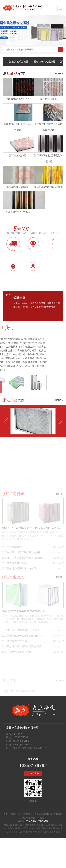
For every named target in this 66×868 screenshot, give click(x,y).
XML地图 (40, 818)
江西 (24, 828)
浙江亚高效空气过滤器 (18, 212)
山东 (29, 828)
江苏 (5, 828)
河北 (27, 825)
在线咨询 (34, 773)
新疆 (49, 832)
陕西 (30, 832)
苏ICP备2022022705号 (37, 821)
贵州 (15, 832)
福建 (20, 828)
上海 (60, 825)
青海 (39, 832)
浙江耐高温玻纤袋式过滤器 (48, 187)
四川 (11, 832)
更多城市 (56, 832)
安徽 (15, 828)
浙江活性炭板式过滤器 (18, 99)
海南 (58, 828)
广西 (53, 828)
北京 (17, 825)
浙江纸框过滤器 (48, 99)
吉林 (48, 825)
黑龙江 (54, 825)
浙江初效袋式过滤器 (44, 62)
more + (59, 74)
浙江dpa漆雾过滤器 (18, 187)
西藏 (25, 832)
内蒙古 (37, 825)
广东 (48, 828)
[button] (6, 421)
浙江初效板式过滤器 (18, 62)
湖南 (44, 828)
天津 (22, 825)
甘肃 (35, 832)
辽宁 (43, 825)
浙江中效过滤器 (18, 155)
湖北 (39, 828)
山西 (32, 825)
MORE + (59, 400)
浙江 (10, 828)
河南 (34, 828)
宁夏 (44, 832)
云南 (20, 832)
